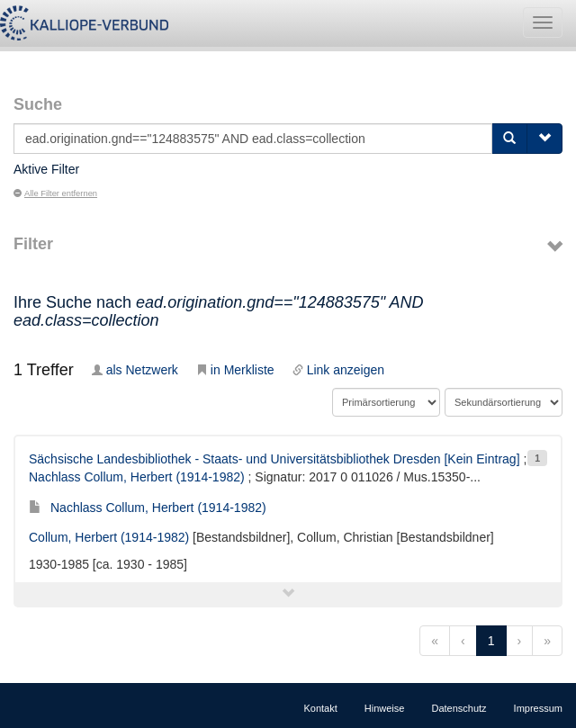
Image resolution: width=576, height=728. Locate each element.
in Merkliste (235, 370)
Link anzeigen (338, 370)
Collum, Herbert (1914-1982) (109, 537)
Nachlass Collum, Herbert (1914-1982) (137, 477)
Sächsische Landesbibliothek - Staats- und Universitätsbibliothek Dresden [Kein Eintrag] (274, 459)
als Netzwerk (135, 370)
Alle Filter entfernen (55, 193)
